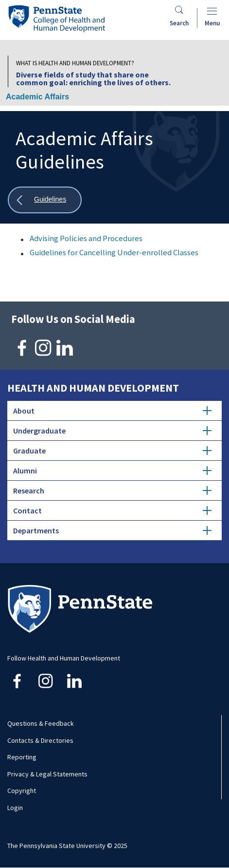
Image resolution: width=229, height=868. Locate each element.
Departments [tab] (112, 530)
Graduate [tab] (112, 451)
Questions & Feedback (41, 723)
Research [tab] (112, 491)
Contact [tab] (112, 510)
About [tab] (112, 411)
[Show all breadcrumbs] (45, 200)
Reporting (22, 757)
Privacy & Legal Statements (47, 774)
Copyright (22, 791)
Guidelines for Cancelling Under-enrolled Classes (114, 252)
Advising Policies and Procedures (86, 238)
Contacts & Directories (40, 740)
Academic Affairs (37, 97)
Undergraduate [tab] (112, 431)
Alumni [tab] (112, 471)
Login (15, 808)
